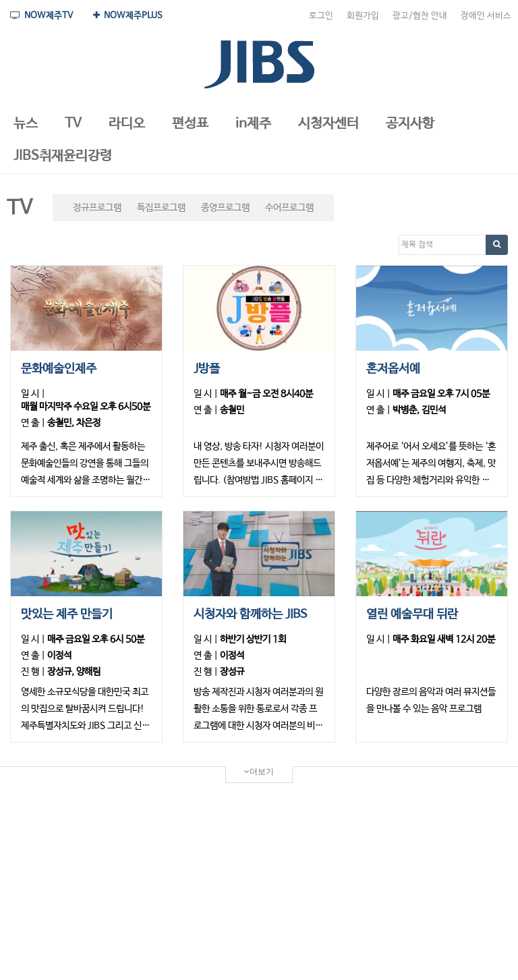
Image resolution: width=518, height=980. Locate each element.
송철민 (232, 410)
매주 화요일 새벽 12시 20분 (444, 639)
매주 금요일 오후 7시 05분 (441, 394)
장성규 (232, 672)
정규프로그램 (97, 208)
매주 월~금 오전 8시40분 (266, 394)
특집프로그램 (161, 208)
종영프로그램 (225, 208)
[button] (26, 124)
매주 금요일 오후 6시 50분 (96, 639)
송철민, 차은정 (74, 423)
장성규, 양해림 (74, 672)
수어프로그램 (289, 208)
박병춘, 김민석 (419, 410)
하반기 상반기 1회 (253, 639)
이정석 (59, 656)
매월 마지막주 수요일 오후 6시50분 (86, 407)
